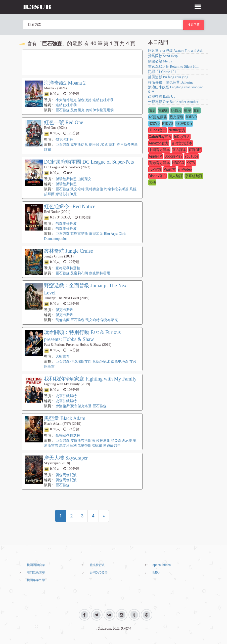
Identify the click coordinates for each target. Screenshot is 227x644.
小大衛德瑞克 (66, 100)
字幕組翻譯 (194, 176)
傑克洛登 (84, 406)
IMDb (156, 573)
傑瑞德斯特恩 (66, 179)
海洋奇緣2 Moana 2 (65, 83)
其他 (197, 110)
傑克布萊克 (109, 320)
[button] (198, 6)
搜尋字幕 (194, 25)
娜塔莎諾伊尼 (66, 194)
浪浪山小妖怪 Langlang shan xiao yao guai (176, 89)
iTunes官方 (157, 130)
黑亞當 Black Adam (65, 418)
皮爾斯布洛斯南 (83, 441)
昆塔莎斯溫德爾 (90, 446)
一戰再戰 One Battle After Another (173, 102)
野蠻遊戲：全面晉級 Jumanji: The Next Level (86, 289)
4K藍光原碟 (158, 117)
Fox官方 (155, 169)
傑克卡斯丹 (64, 140)
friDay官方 (182, 137)
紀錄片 (176, 110)
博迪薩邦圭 (112, 446)
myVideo (185, 169)
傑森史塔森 (120, 362)
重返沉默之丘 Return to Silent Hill (173, 67)
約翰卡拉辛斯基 (116, 189)
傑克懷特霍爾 (100, 273)
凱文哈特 (77, 189)
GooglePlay (173, 156)
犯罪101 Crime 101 (162, 72)
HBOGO (178, 163)
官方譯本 (179, 150)
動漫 (188, 110)
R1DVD (168, 124)
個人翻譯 (176, 176)
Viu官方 (170, 169)
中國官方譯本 (159, 150)
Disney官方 (158, 176)
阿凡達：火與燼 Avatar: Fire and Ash (175, 51)
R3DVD (191, 117)
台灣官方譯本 (182, 143)
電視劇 (163, 110)
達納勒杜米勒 (103, 100)
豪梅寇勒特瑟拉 (68, 268)
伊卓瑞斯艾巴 (81, 362)
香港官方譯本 (159, 163)
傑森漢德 (84, 100)
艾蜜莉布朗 (79, 273)
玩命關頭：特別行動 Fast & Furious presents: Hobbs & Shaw (82, 336)
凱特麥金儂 (94, 189)
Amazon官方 (159, 143)
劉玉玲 (94, 145)
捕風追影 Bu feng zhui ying (168, 77)
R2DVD (154, 124)
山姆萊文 (84, 179)
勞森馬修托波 (66, 224)
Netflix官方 (177, 130)
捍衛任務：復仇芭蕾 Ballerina (171, 82)
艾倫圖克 (77, 110)
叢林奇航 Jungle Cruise (68, 251)
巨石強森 (63, 110)
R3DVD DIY (184, 124)
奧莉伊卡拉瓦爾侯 (100, 110)
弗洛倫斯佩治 (66, 406)
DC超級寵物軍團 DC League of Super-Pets (89, 162)
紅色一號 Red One (64, 122)
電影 (152, 110)
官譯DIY (195, 150)
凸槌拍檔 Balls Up (162, 97)
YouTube (191, 156)
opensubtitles (162, 565)
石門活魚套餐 (36, 573)
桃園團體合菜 (36, 565)
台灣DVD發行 (99, 573)
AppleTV (155, 156)
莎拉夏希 (103, 441)
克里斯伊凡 (79, 145)
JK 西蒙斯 (108, 145)
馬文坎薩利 (68, 446)
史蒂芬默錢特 (66, 396)
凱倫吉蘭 (63, 320)
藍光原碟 (176, 117)
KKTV (191, 163)
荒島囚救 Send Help (163, 56)
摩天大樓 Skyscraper (66, 458)
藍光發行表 (97, 565)
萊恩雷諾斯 (79, 234)
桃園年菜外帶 (36, 580)
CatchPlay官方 (160, 137)
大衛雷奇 (63, 356)
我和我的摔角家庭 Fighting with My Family (90, 379)
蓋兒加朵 (96, 234)
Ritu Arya (111, 234)
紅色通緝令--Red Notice (70, 206)
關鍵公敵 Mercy (160, 61)
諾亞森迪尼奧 (121, 441)
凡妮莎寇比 (101, 362)
